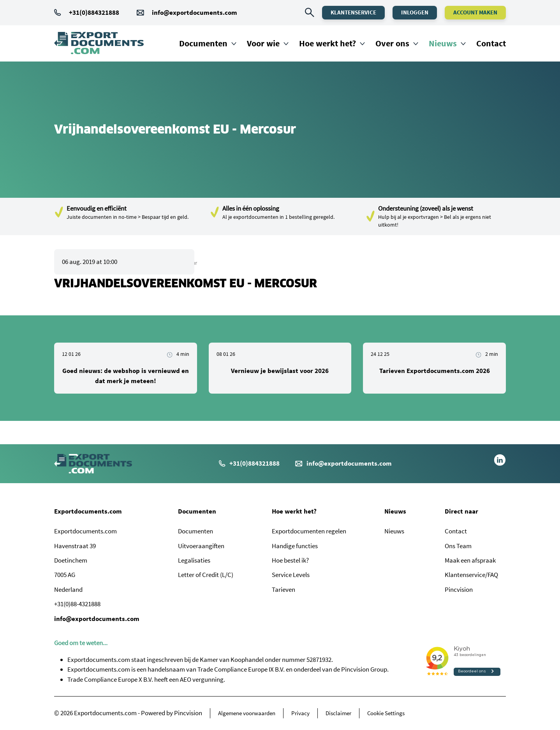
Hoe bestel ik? (290, 560)
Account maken (475, 12)
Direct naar (461, 511)
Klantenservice (353, 12)
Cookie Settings (386, 713)
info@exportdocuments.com (195, 12)
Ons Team (458, 546)
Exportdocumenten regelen (309, 531)
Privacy (300, 713)
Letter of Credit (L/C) (206, 575)
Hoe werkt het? (328, 43)
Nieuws (443, 43)
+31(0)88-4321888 (77, 604)
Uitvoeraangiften (201, 546)
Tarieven (284, 589)
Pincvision (459, 589)
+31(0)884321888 (87, 12)
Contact (491, 43)
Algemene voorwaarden (247, 713)
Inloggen (415, 12)
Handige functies (295, 546)
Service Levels (291, 575)
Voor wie (263, 43)
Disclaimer (338, 713)
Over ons (392, 43)
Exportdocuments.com (88, 511)
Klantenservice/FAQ (471, 575)
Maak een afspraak (470, 560)
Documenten (203, 43)
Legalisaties (194, 560)
